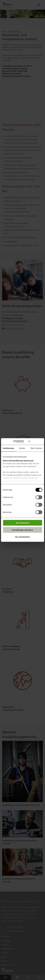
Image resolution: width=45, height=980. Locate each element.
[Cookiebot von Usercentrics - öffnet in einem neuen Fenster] (17, 441)
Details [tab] (22, 448)
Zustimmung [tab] (8, 448)
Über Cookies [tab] (36, 448)
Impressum (28, 460)
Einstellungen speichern (22, 530)
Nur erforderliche (23, 537)
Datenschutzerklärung (13, 460)
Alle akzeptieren (22, 523)
